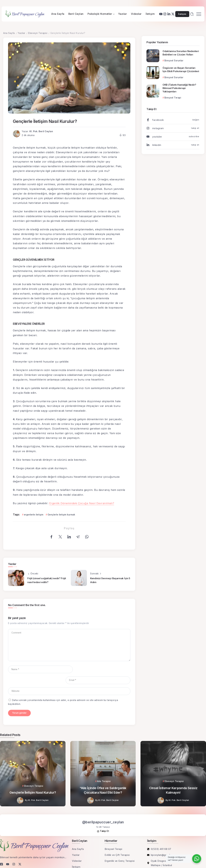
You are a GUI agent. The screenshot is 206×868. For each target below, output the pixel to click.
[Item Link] (153, 56)
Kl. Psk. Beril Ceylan (41, 131)
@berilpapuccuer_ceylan (103, 812)
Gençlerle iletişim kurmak (61, 515)
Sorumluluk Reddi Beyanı (45, 860)
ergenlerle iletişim (34, 515)
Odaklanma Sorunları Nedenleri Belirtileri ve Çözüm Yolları (181, 53)
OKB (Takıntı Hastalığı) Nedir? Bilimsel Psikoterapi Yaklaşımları (179, 88)
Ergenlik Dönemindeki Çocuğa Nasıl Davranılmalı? (82, 503)
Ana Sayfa (9, 33)
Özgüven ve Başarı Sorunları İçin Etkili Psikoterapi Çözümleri (181, 70)
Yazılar (21, 33)
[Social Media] (161, 14)
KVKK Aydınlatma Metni (14, 860)
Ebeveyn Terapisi (38, 33)
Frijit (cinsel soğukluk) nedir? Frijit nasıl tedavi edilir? (47, 580)
